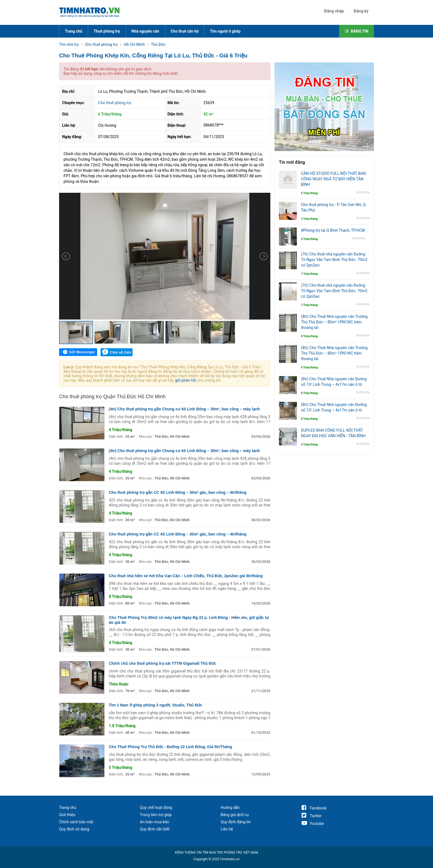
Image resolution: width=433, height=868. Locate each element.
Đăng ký (361, 11)
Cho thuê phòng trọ (115, 103)
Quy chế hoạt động (156, 808)
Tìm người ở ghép (225, 31)
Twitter (312, 816)
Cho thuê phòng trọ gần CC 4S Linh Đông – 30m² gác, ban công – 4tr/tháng (178, 492)
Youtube (313, 824)
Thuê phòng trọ (107, 31)
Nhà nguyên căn (145, 31)
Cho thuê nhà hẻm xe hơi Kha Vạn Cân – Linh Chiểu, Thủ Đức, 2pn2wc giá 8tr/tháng (186, 576)
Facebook (314, 808)
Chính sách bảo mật (76, 822)
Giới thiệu (67, 815)
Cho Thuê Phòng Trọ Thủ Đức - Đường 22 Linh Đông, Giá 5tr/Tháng (170, 747)
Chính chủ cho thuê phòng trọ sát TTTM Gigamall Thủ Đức (163, 663)
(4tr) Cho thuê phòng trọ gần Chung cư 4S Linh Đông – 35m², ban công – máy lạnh (184, 409)
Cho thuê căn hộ (185, 31)
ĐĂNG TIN (357, 31)
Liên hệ (227, 829)
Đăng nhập (334, 11)
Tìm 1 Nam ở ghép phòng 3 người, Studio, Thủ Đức (155, 705)
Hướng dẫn (230, 808)
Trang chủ (74, 31)
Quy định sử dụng (74, 829)
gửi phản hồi (186, 380)
